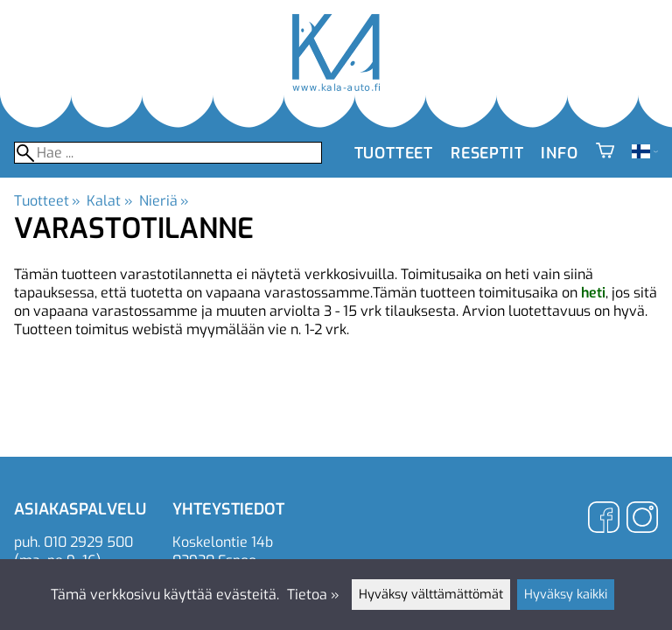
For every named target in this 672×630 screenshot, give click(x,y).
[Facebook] (604, 519)
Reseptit (487, 153)
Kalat (109, 201)
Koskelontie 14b (223, 542)
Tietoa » (313, 595)
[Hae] (168, 153)
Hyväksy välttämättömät (431, 595)
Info (559, 153)
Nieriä (164, 201)
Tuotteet (394, 153)
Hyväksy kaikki (566, 595)
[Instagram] (642, 519)
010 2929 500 (88, 542)
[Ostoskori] (605, 153)
